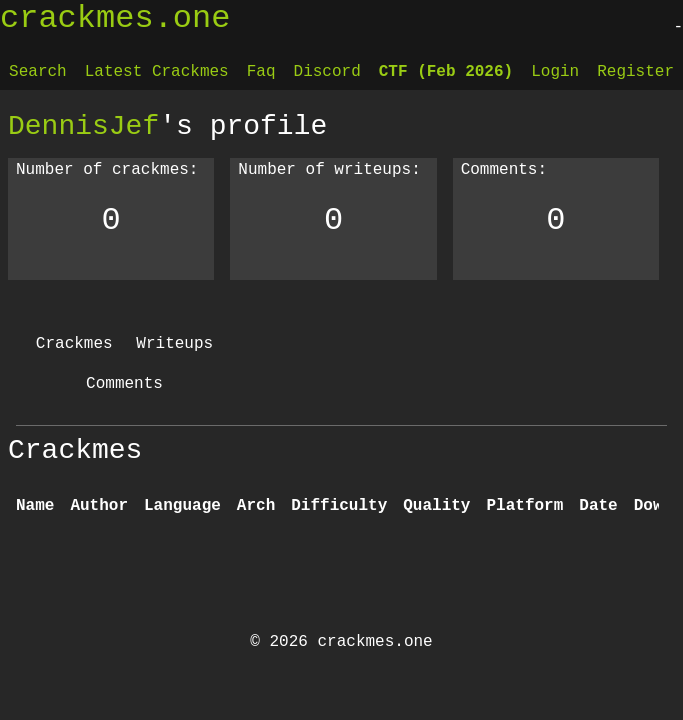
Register (635, 72)
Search (38, 72)
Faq (261, 72)
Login (555, 72)
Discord (327, 72)
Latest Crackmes (157, 72)
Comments (124, 384)
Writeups (174, 344)
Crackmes (74, 344)
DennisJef (83, 126)
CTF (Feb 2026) (446, 72)
